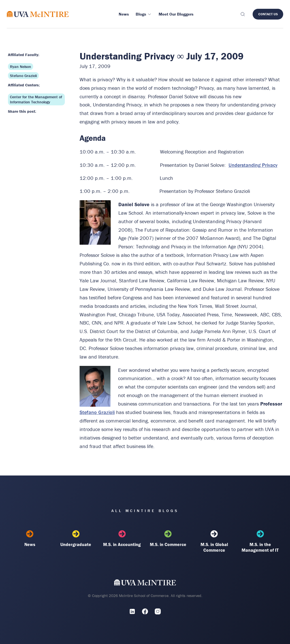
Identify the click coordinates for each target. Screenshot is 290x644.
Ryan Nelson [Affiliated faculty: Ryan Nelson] (21, 67)
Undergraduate (76, 539)
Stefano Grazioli (97, 412)
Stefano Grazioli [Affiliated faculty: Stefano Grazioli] (23, 76)
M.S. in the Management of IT (260, 541)
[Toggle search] (242, 14)
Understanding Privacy (253, 165)
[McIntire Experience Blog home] (38, 14)
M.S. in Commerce (168, 539)
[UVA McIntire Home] (145, 584)
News (30, 539)
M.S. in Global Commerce (214, 541)
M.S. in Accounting (122, 539)
